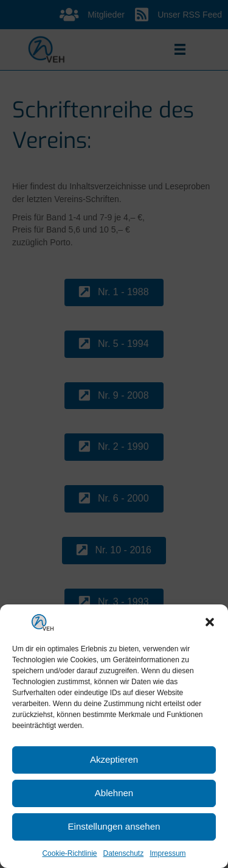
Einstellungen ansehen (114, 826)
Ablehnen (114, 793)
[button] (210, 622)
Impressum (168, 853)
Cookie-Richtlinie (69, 853)
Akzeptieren (114, 759)
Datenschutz (124, 853)
